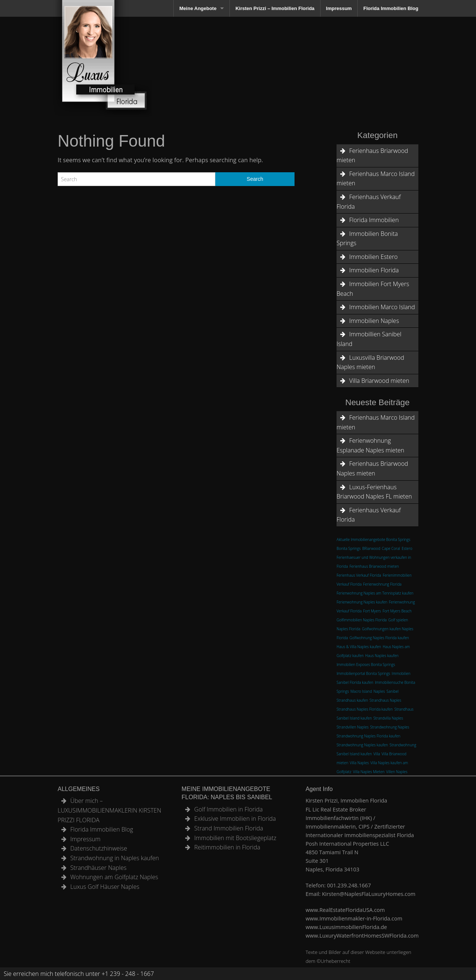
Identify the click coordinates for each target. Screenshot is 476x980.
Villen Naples (397, 772)
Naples (379, 691)
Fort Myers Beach (397, 611)
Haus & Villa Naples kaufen (359, 647)
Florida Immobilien (374, 220)
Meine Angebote (198, 8)
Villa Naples (359, 763)
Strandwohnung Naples (390, 727)
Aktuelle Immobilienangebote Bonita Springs (373, 539)
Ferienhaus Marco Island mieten (376, 179)
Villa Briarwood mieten (379, 381)
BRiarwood (371, 548)
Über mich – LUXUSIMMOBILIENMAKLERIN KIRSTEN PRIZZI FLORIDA (109, 810)
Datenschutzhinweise (99, 848)
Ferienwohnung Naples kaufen (362, 602)
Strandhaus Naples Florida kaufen (365, 709)
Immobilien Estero (373, 257)
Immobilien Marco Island (382, 307)
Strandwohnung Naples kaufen (362, 745)
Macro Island (361, 691)
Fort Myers (372, 611)
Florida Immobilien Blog (391, 8)
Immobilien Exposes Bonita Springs (366, 664)
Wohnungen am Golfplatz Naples (114, 877)
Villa (377, 754)
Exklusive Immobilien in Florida (235, 819)
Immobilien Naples (374, 321)
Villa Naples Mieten (369, 772)
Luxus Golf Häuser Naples (105, 887)
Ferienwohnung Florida (382, 584)
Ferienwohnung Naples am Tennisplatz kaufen (375, 593)
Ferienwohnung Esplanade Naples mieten (370, 445)
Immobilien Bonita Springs (367, 238)
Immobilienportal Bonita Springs (363, 673)
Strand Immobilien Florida (229, 828)
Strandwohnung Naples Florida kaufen (368, 736)
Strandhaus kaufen (352, 700)
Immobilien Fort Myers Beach (373, 289)
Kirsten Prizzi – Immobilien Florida (275, 8)
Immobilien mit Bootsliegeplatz (235, 838)
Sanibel (393, 691)
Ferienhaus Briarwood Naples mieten (372, 468)
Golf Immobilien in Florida (228, 809)
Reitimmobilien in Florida (227, 847)
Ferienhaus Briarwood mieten (372, 156)
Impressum (339, 8)
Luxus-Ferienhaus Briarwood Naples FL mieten (374, 492)
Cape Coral (391, 548)
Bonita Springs (349, 548)
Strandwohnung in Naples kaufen (115, 858)
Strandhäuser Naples (98, 868)
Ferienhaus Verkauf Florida (369, 202)
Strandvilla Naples (388, 718)
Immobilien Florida (374, 270)
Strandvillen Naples (353, 727)
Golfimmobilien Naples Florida (362, 620)
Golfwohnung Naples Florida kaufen (379, 638)
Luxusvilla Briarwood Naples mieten (370, 362)
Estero (407, 548)
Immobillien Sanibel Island (369, 339)
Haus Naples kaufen (382, 656)
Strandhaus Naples (385, 700)
